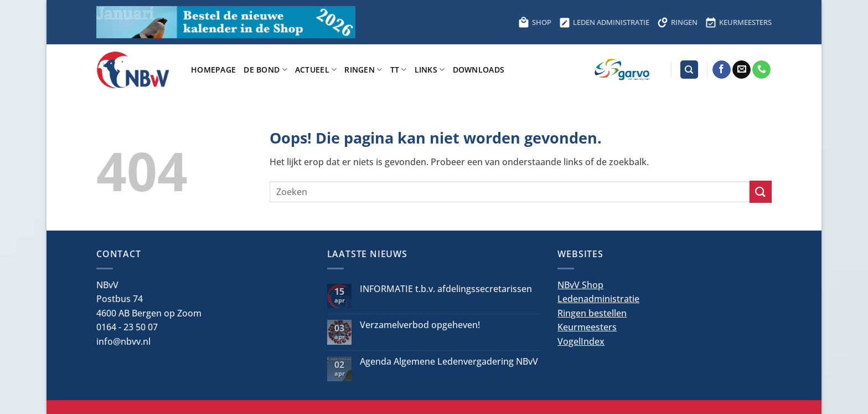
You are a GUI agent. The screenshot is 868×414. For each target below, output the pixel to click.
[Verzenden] (761, 191)
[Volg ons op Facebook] (722, 70)
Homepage (213, 70)
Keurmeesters (587, 327)
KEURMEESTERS (738, 22)
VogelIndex (581, 341)
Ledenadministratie (598, 299)
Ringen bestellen (592, 313)
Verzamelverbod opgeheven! (420, 325)
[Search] (689, 70)
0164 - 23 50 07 (127, 327)
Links (430, 70)
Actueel (316, 70)
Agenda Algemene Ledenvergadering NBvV (449, 362)
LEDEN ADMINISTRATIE (604, 22)
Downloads (479, 70)
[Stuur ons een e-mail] (742, 70)
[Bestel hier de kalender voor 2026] (226, 22)
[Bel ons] (761, 70)
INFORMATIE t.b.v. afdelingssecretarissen (446, 289)
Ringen (363, 70)
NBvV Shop (580, 285)
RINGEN (677, 22)
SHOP (535, 22)
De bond (265, 70)
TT (399, 70)
